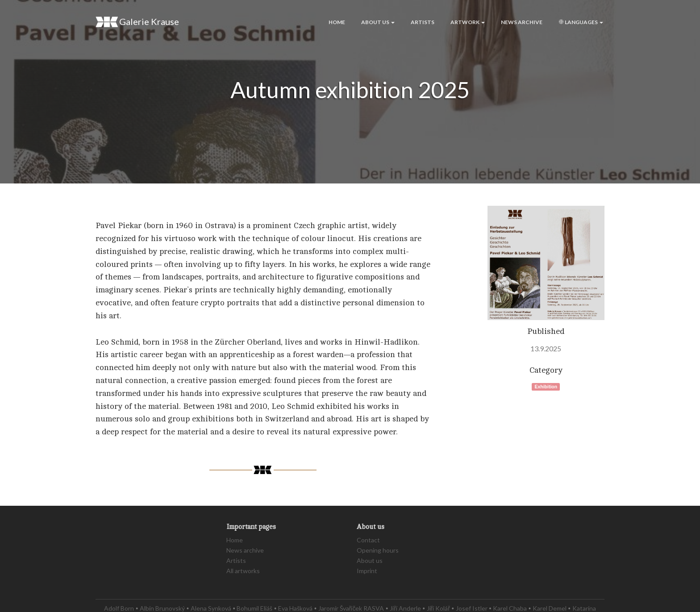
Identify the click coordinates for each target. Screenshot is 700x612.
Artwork (468, 22)
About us (378, 22)
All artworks (243, 571)
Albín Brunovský (162, 608)
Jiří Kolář (438, 608)
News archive (522, 22)
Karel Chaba (510, 608)
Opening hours (378, 550)
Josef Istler (472, 608)
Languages (581, 22)
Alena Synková (211, 608)
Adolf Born (119, 608)
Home (337, 22)
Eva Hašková (295, 608)
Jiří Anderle (405, 608)
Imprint (367, 571)
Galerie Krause (137, 22)
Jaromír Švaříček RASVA (351, 608)
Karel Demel (550, 608)
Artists (423, 22)
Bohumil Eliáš (254, 608)
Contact (368, 540)
